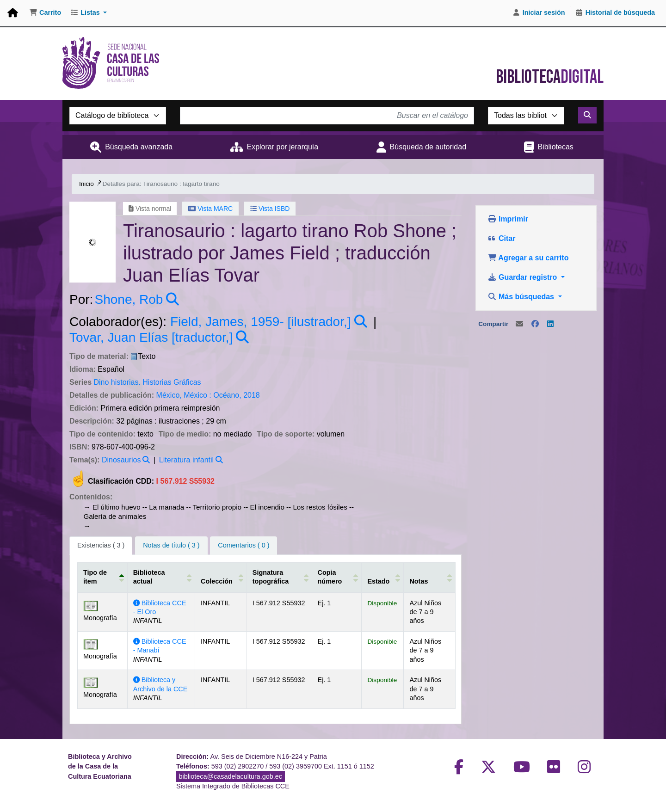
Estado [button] (378, 581)
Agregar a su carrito (528, 258)
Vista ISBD (270, 209)
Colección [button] (216, 581)
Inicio (86, 184)
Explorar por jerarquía (282, 147)
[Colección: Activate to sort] (221, 577)
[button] (45, 13)
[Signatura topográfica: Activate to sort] (278, 577)
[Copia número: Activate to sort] (336, 577)
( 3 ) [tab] (101, 545)
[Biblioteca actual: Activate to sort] (161, 577)
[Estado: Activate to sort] (382, 577)
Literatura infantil (186, 460)
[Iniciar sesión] (539, 13)
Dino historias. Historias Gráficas (147, 382)
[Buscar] (587, 115)
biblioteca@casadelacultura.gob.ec (231, 776)
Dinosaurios (121, 460)
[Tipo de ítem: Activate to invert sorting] (103, 577)
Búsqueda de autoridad (428, 147)
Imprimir (508, 219)
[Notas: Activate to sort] (429, 577)
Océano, (227, 395)
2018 (252, 395)
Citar (502, 238)
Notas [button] (418, 581)
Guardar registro (523, 277)
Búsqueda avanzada (139, 147)
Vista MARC (210, 209)
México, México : (184, 395)
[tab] (171, 546)
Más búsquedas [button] (522, 297)
